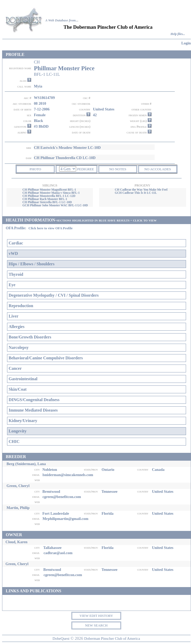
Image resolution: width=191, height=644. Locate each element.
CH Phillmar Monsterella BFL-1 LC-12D (49, 196)
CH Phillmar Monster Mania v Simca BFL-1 (51, 193)
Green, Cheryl (18, 486)
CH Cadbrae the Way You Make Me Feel (141, 190)
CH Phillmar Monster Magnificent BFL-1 (49, 190)
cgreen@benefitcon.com (62, 497)
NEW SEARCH (96, 625)
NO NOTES (118, 169)
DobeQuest (61, 639)
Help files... (178, 34)
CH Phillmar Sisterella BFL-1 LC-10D (47, 202)
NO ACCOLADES (158, 169)
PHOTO (35, 169)
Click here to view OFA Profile (51, 228)
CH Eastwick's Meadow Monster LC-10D (67, 148)
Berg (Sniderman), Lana (26, 464)
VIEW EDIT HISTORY (96, 616)
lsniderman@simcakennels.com (68, 475)
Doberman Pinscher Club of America (112, 639)
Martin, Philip (18, 508)
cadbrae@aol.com (58, 553)
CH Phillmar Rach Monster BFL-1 (45, 199)
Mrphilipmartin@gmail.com (65, 519)
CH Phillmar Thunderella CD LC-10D (65, 158)
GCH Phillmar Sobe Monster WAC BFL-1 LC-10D (55, 205)
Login (186, 43)
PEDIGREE (86, 169)
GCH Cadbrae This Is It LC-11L (136, 193)
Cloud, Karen (16, 542)
